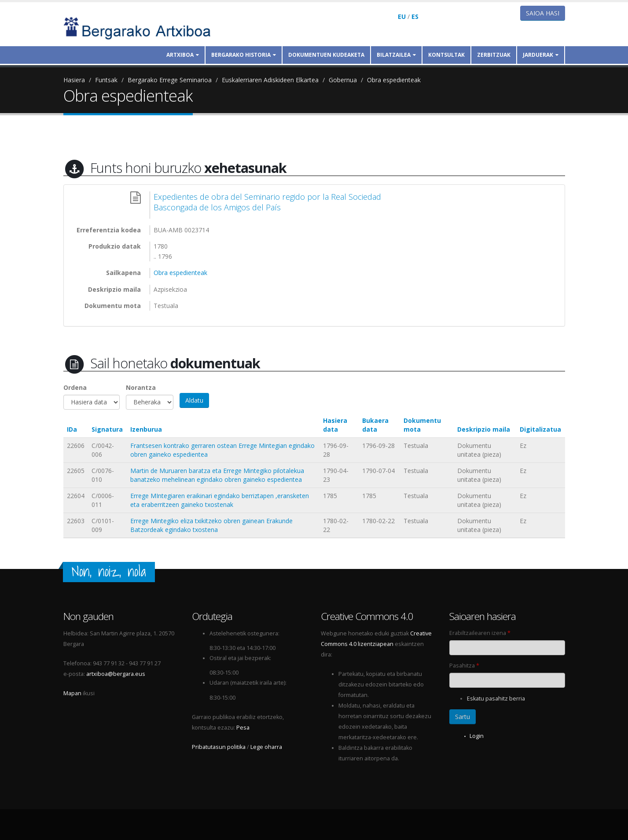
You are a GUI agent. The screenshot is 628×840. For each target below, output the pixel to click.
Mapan (72, 693)
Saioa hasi (543, 13)
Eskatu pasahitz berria (496, 699)
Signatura (107, 429)
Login (477, 736)
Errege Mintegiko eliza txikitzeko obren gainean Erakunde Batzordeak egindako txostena (211, 525)
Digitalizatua (540, 429)
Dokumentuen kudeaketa (326, 55)
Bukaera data (375, 425)
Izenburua (146, 429)
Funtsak (106, 80)
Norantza (141, 387)
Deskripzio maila (484, 429)
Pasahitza (464, 666)
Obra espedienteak (394, 80)
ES (415, 17)
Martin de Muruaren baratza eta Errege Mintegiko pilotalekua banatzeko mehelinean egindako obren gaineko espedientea (217, 475)
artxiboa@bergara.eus (116, 674)
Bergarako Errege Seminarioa (170, 80)
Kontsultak (446, 55)
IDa (72, 429)
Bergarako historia (244, 55)
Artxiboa (183, 55)
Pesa (243, 728)
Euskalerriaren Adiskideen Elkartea (270, 80)
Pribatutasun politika (219, 747)
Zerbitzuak (494, 55)
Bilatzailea (396, 55)
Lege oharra (266, 747)
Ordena (75, 387)
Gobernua (343, 80)
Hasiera (74, 80)
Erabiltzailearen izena (480, 633)
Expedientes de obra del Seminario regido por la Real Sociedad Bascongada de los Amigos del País (267, 202)
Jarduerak (541, 55)
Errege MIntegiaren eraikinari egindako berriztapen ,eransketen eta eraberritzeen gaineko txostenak (220, 500)
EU (402, 17)
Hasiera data (335, 425)
